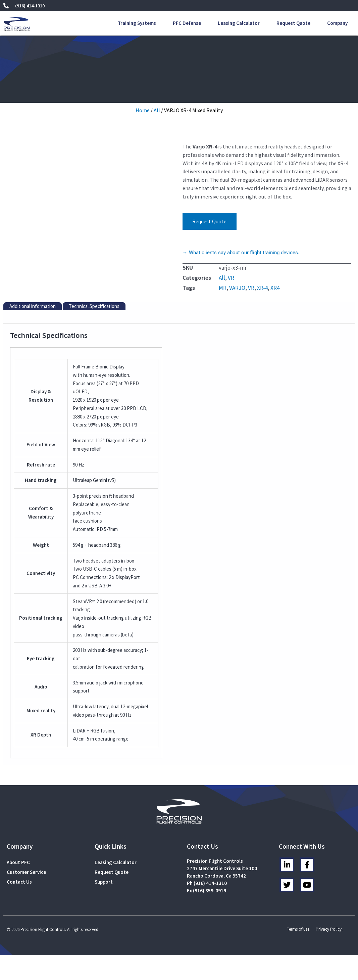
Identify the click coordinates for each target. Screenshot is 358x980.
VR (231, 278)
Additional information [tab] (33, 306)
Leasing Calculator (239, 23)
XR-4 (262, 288)
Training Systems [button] (137, 23)
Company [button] (337, 23)
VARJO (237, 288)
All (157, 110)
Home (143, 110)
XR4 (275, 288)
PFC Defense (187, 23)
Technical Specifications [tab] (94, 306)
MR (223, 288)
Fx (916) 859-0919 (207, 890)
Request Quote (293, 23)
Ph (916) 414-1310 (207, 883)
